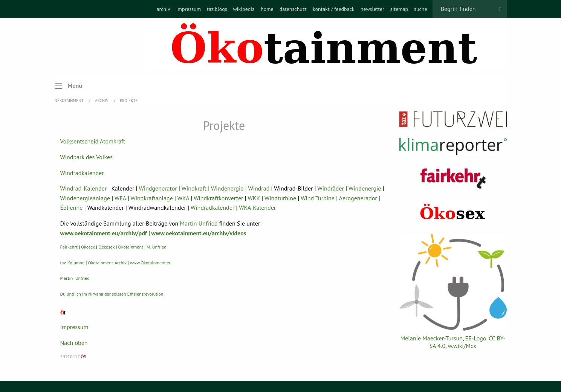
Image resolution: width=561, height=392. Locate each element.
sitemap (399, 9)
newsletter (372, 9)
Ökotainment (131, 247)
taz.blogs (217, 9)
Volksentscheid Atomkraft (93, 141)
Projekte (129, 101)
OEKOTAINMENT (70, 101)
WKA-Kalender (257, 207)
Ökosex (88, 247)
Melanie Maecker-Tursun (431, 338)
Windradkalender (82, 173)
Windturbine (280, 198)
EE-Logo (476, 338)
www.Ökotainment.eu (151, 263)
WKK (254, 198)
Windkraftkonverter (218, 198)
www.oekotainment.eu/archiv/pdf (104, 233)
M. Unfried (156, 247)
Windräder (331, 188)
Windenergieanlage (85, 198)
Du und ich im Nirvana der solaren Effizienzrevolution (112, 294)
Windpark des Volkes (86, 157)
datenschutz (293, 9)
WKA (183, 198)
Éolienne (72, 207)
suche (421, 9)
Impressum (74, 327)
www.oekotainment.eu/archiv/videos (199, 233)
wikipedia (244, 9)
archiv (164, 9)
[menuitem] (164, 9)
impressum (189, 9)
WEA (120, 198)
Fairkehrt (69, 247)
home (267, 9)
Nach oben (74, 343)
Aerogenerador (358, 198)
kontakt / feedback (334, 9)
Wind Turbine (318, 198)
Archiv (102, 101)
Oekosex (106, 247)
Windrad (259, 188)
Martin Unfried (199, 223)
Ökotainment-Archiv (107, 263)
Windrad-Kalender (84, 188)
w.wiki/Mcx (462, 346)
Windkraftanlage (152, 198)
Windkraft (194, 188)
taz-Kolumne (73, 263)
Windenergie (227, 188)
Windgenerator (158, 188)
